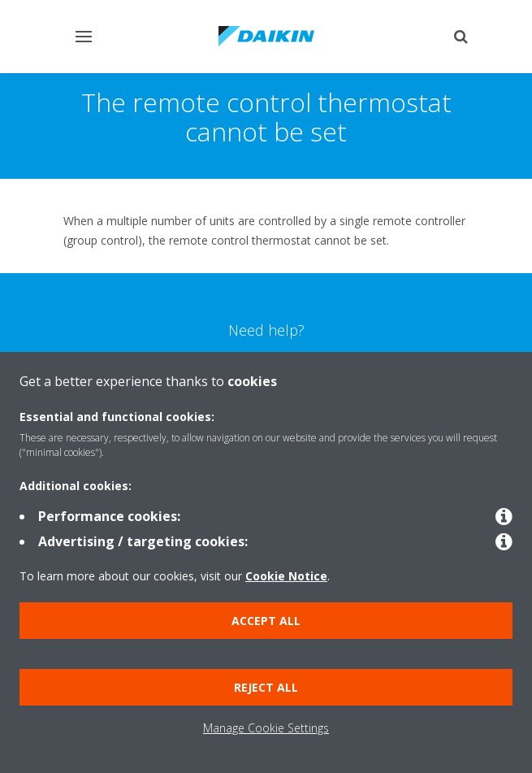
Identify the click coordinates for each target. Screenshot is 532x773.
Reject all (266, 687)
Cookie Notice (286, 576)
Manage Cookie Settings (266, 728)
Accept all (266, 621)
